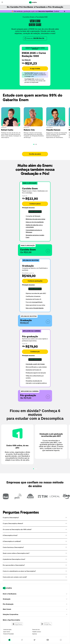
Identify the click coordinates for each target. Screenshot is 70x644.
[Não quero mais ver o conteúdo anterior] (64, 12)
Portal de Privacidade (8, 636)
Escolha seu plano (35, 156)
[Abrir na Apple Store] (17, 626)
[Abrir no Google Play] (46, 626)
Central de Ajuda (7, 631)
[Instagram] (61, 642)
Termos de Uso (36, 631)
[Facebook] (22, 642)
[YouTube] (48, 642)
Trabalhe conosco (37, 633)
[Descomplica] (9, 642)
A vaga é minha (35, 70)
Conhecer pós (35, 353)
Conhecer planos (35, 205)
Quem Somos (7, 633)
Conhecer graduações (35, 283)
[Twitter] (35, 642)
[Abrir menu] (2, 2)
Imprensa (34, 636)
